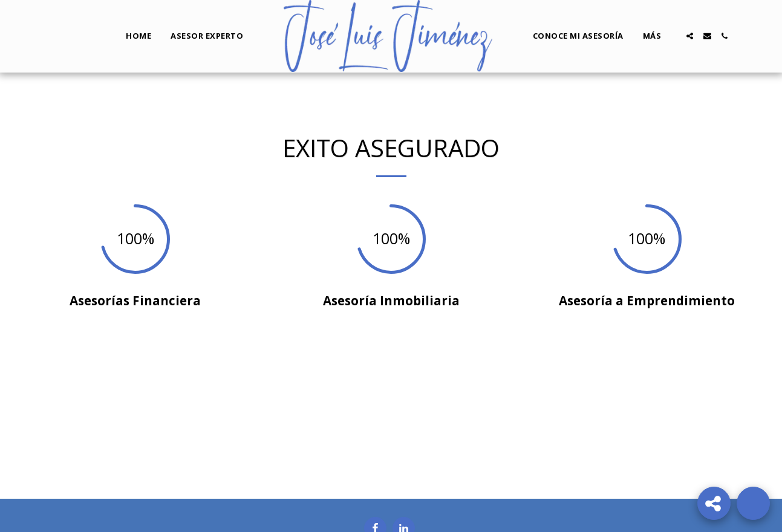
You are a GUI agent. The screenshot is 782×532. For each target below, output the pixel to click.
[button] (690, 36)
